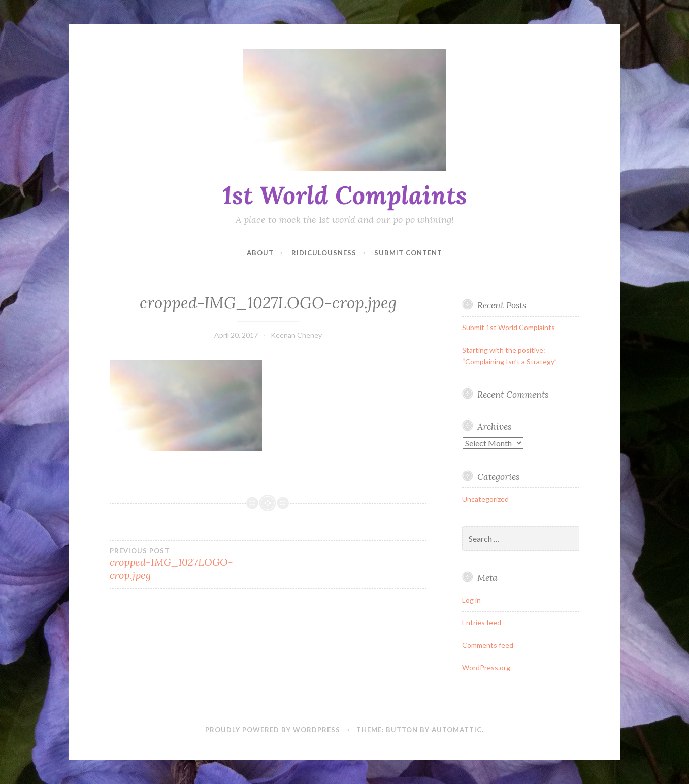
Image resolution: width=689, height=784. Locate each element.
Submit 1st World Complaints (508, 327)
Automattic (457, 730)
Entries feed (482, 622)
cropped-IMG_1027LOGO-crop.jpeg (189, 564)
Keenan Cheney (296, 335)
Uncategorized (485, 499)
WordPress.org (486, 667)
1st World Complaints (345, 195)
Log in (471, 600)
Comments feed (488, 645)
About (260, 253)
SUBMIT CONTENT (408, 253)
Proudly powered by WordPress (273, 730)
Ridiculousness (324, 253)
